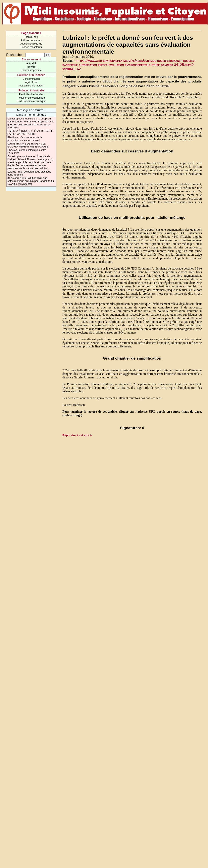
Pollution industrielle (31, 90)
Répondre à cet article (77, 435)
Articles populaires (31, 40)
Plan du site (31, 37)
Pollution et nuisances (31, 75)
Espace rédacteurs (31, 47)
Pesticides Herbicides (31, 94)
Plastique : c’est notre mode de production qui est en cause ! (25, 139)
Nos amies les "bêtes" (31, 86)
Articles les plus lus (31, 44)
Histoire (31, 67)
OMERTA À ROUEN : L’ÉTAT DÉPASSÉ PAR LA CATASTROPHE (30, 132)
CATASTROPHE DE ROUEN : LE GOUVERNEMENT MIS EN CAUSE (28, 145)
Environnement (31, 59)
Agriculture (31, 82)
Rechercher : (15, 55)
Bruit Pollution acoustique (31, 101)
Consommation (31, 79)
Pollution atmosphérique (31, 98)
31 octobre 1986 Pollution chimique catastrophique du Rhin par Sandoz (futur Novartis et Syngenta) (31, 181)
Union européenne (31, 70)
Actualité (31, 63)
